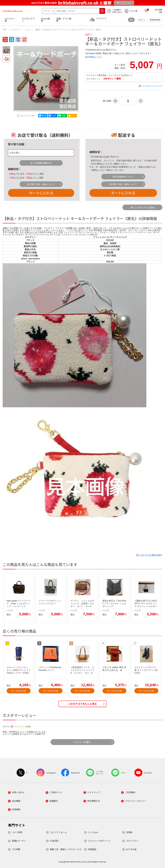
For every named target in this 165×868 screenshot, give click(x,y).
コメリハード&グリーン (99, 841)
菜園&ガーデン (19, 841)
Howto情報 (45, 20)
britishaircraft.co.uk (12, 11)
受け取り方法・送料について (41, 184)
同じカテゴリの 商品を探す (149, 555)
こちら (107, 164)
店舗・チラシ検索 (64, 20)
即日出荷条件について (123, 177)
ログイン (142, 20)
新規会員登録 (155, 20)
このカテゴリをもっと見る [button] (82, 704)
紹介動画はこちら (94, 57)
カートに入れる (41, 193)
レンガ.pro (93, 832)
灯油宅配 (54, 841)
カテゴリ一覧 (10, 20)
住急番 (129, 832)
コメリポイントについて (152, 86)
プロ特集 (16, 849)
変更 (131, 20)
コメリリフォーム (58, 832)
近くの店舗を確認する (41, 163)
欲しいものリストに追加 (142, 207)
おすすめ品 (131, 849)
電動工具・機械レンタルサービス (66, 849)
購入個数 (107, 101)
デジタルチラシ (28, 20)
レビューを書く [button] (83, 742)
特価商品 (92, 849)
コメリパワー (132, 841)
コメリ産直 (17, 832)
